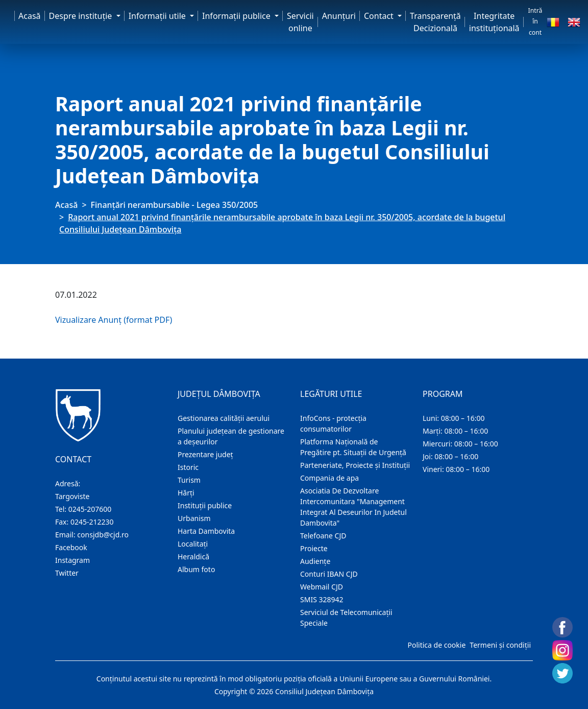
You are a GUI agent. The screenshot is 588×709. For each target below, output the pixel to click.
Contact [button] (380, 16)
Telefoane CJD (323, 536)
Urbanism (194, 518)
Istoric (188, 467)
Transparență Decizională (435, 22)
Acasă (30, 16)
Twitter (67, 573)
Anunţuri (339, 16)
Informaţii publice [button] (237, 16)
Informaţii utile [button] (158, 16)
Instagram (72, 560)
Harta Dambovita (206, 531)
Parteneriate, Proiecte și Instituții (355, 465)
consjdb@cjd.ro (103, 535)
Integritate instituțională (494, 22)
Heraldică (193, 557)
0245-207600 (90, 509)
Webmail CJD (322, 587)
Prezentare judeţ (205, 454)
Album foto (196, 569)
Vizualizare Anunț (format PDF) (114, 320)
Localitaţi (193, 544)
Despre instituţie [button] (82, 16)
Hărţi (186, 493)
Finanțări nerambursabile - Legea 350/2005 (175, 205)
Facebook (71, 547)
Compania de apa (329, 478)
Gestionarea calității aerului (224, 418)
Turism (189, 480)
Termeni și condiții (500, 645)
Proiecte (314, 548)
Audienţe (315, 561)
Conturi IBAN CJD (329, 574)
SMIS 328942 (322, 599)
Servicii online (300, 22)
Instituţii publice (205, 505)
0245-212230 (92, 522)
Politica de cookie (436, 645)
